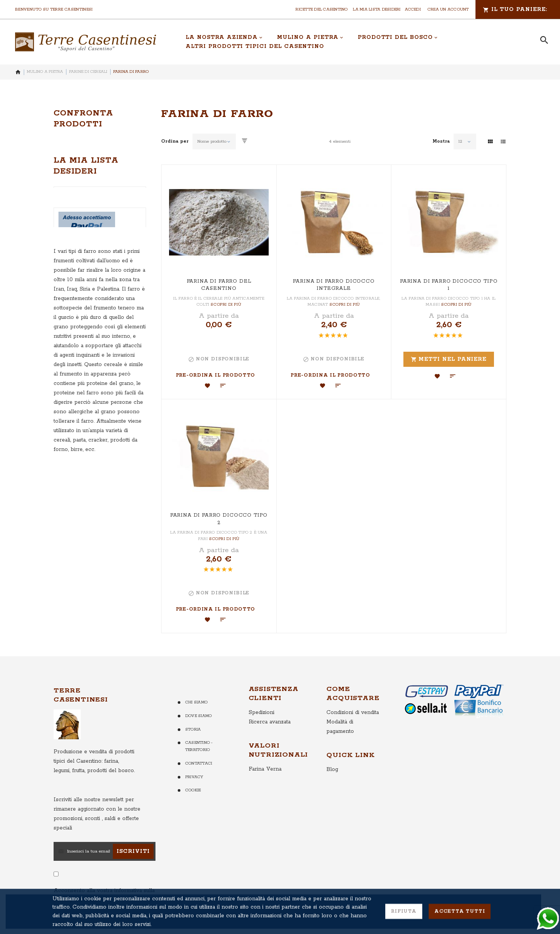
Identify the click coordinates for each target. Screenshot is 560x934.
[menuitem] (224, 37)
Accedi (413, 9)
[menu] (354, 42)
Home (18, 72)
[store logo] (86, 42)
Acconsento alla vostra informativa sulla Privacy (104, 895)
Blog (332, 769)
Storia (193, 729)
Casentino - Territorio (199, 746)
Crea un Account (448, 9)
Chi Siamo (196, 702)
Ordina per (175, 142)
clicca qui (85, 900)
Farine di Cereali (88, 72)
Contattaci (199, 763)
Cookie (193, 790)
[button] (208, 386)
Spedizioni (262, 712)
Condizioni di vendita (353, 712)
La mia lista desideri (377, 9)
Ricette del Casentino (322, 9)
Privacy (194, 777)
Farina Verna (265, 769)
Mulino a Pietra (45, 72)
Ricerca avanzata (270, 722)
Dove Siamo (198, 716)
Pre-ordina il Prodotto (215, 375)
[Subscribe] (133, 851)
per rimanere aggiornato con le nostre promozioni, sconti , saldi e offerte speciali (97, 814)
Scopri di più (226, 305)
